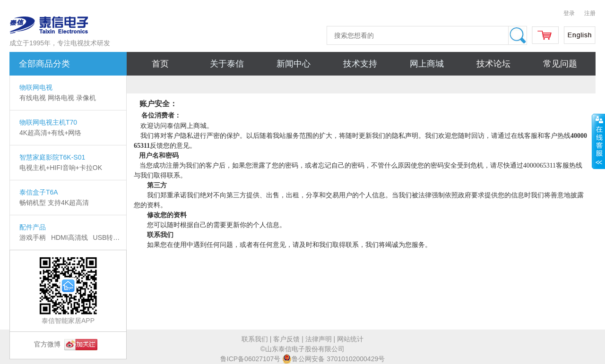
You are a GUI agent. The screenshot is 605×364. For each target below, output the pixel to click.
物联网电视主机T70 (48, 122)
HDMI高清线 (69, 237)
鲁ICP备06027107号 (251, 359)
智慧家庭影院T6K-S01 (52, 157)
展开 (598, 141)
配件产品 (33, 227)
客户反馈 (286, 339)
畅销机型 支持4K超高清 (54, 203)
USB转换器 (110, 237)
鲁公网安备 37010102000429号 (333, 359)
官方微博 (66, 344)
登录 (569, 13)
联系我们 (255, 339)
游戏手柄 (33, 237)
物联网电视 (36, 87)
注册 (590, 13)
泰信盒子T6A (39, 192)
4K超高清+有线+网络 (50, 133)
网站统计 (350, 339)
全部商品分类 (44, 64)
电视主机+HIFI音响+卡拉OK (61, 168)
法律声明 (319, 339)
